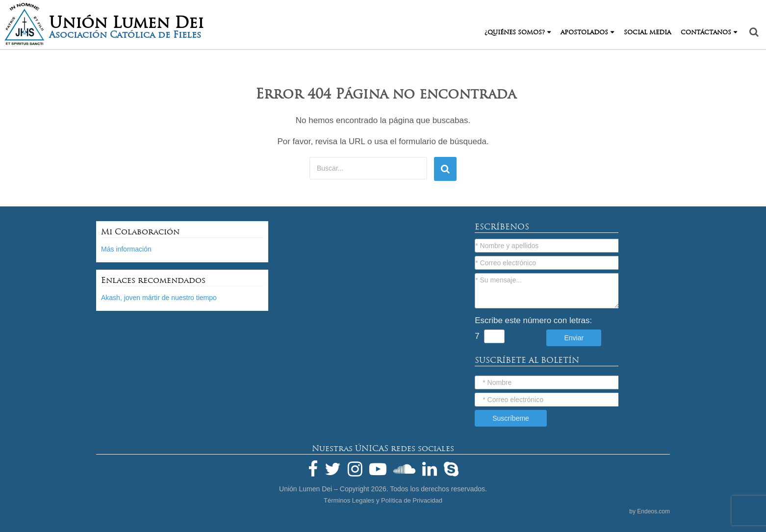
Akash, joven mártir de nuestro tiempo (159, 298)
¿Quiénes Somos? (515, 32)
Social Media (647, 32)
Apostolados (584, 32)
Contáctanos (706, 32)
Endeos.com (653, 511)
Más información (126, 249)
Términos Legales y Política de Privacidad (383, 500)
